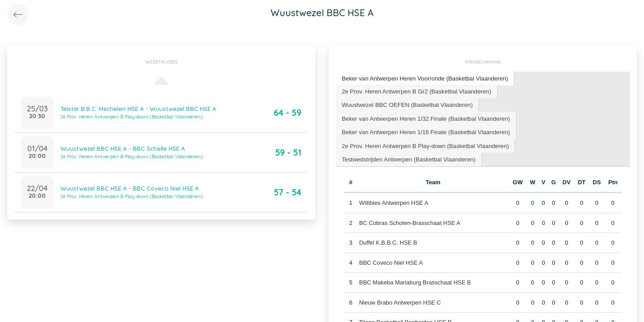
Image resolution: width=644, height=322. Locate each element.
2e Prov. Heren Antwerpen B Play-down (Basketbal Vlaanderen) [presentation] (424, 144)
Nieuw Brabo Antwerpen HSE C (400, 301)
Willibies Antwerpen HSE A (394, 201)
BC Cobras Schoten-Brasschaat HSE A (410, 221)
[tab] (424, 78)
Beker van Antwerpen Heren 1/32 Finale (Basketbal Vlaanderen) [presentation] (424, 117)
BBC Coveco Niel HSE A (391, 261)
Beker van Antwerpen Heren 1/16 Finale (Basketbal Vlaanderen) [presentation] (424, 131)
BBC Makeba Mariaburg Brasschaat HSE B (415, 281)
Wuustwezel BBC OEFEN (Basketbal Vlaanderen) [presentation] (406, 104)
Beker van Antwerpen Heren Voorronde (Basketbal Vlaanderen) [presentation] (424, 78)
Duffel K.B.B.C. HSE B (388, 241)
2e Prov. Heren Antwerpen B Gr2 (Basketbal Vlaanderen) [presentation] (415, 91)
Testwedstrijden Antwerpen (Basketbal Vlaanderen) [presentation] (407, 158)
